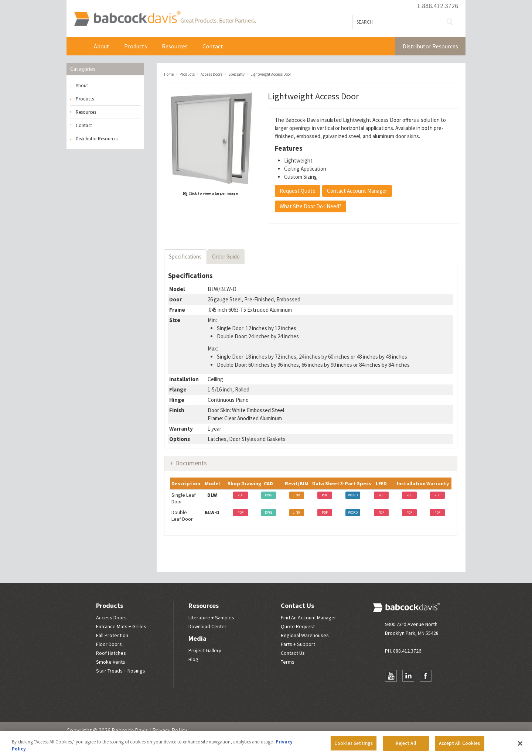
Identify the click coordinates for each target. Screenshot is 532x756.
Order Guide (226, 256)
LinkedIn (408, 676)
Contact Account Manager (357, 191)
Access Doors (111, 618)
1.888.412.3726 (438, 6)
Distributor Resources (430, 46)
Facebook (426, 676)
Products (136, 46)
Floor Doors (109, 644)
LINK (296, 495)
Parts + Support (298, 644)
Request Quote (298, 191)
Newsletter (391, 690)
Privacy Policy (170, 730)
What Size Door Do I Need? (311, 206)
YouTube (391, 676)
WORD (353, 495)
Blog (193, 659)
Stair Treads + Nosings (121, 671)
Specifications (185, 256)
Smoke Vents (111, 662)
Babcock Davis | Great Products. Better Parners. (165, 18)
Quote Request (298, 626)
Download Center (207, 626)
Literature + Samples (211, 618)
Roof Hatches (111, 653)
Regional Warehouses (305, 635)
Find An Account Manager (308, 618)
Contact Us (297, 606)
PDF (241, 495)
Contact (213, 46)
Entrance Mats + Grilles (121, 626)
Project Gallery (205, 650)
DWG (269, 495)
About (102, 46)
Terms (288, 662)
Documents (191, 463)
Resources (175, 46)
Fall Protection (112, 635)
